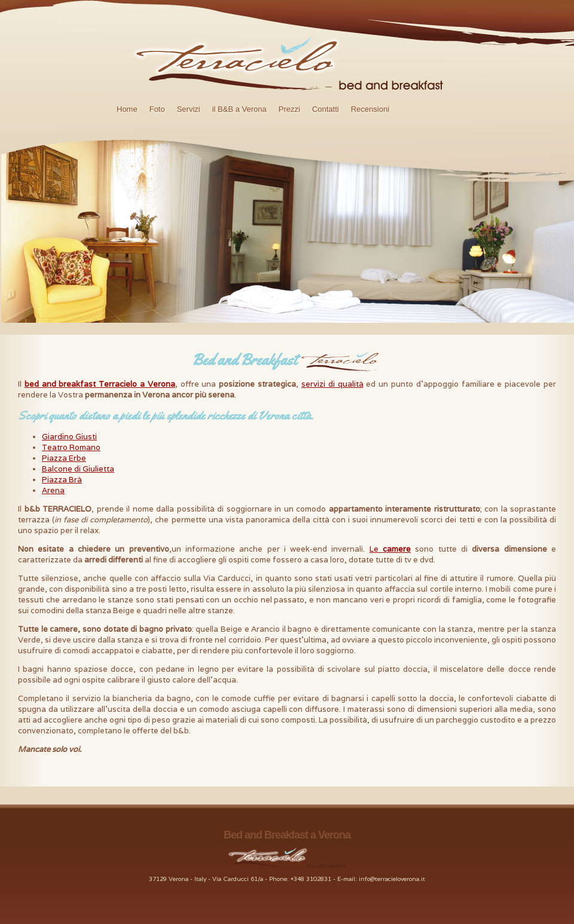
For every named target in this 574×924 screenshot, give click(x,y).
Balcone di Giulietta (78, 469)
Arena (53, 490)
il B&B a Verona (239, 109)
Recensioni (370, 109)
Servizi (189, 109)
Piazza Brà (62, 480)
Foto (157, 109)
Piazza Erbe (64, 458)
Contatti (326, 109)
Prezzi (289, 109)
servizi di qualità (332, 384)
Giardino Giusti (69, 437)
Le (390, 549)
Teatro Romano (71, 447)
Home (127, 109)
